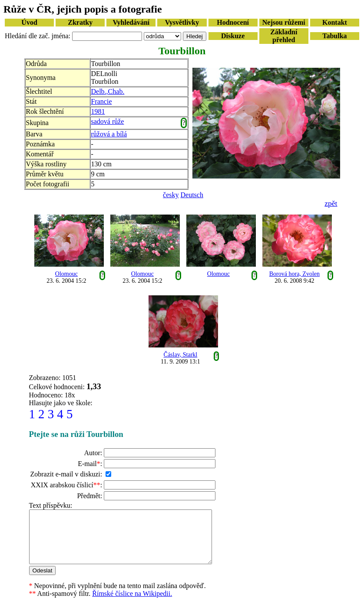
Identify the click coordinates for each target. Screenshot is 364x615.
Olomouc (66, 274)
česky (171, 195)
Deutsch (192, 195)
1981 (98, 111)
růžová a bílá (109, 134)
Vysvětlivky (182, 22)
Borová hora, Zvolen (295, 274)
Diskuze (233, 36)
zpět (331, 203)
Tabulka (334, 36)
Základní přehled (284, 36)
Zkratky (80, 22)
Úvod (29, 22)
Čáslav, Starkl (181, 355)
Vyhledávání (131, 22)
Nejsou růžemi (284, 22)
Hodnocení (233, 22)
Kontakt (335, 22)
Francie (102, 101)
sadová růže (108, 121)
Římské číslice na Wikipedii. (132, 604)
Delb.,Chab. (108, 91)
